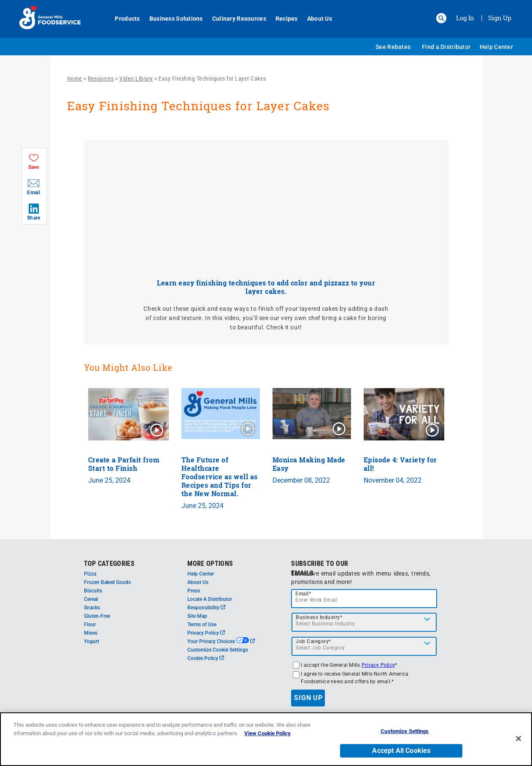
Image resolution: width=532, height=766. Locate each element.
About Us (315, 19)
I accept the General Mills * (349, 665)
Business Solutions (171, 19)
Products (123, 19)
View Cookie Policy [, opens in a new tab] (267, 733)
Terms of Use (202, 625)
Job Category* (313, 641)
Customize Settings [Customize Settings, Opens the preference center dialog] (405, 731)
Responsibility (206, 608)
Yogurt (92, 641)
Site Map (197, 616)
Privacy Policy (206, 633)
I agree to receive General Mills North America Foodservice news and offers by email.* (355, 678)
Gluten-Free (97, 616)
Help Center (496, 47)
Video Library (136, 79)
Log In (465, 18)
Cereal (91, 599)
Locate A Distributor (210, 599)
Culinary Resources (235, 19)
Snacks (92, 608)
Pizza (90, 574)
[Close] (518, 739)
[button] (441, 18)
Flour (90, 625)
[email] (364, 599)
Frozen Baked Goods (107, 582)
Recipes (282, 19)
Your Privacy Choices (221, 641)
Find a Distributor (446, 47)
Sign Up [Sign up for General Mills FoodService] (500, 18)
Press (194, 591)
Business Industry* (319, 617)
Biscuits (93, 591)
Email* (303, 594)
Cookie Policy (206, 658)
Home (75, 79)
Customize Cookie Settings (218, 650)
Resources (101, 79)
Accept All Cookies (401, 751)
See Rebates (393, 47)
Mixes (91, 633)
